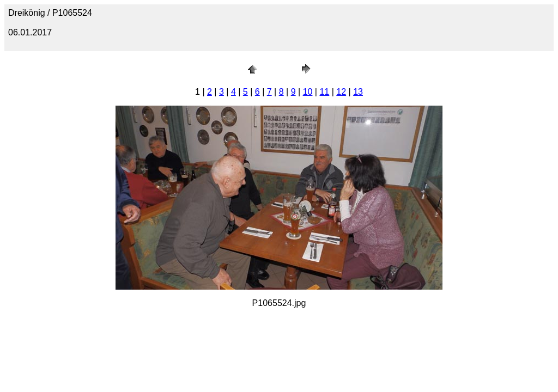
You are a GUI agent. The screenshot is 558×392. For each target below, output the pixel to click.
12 (341, 92)
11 (324, 92)
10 (308, 92)
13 (358, 92)
